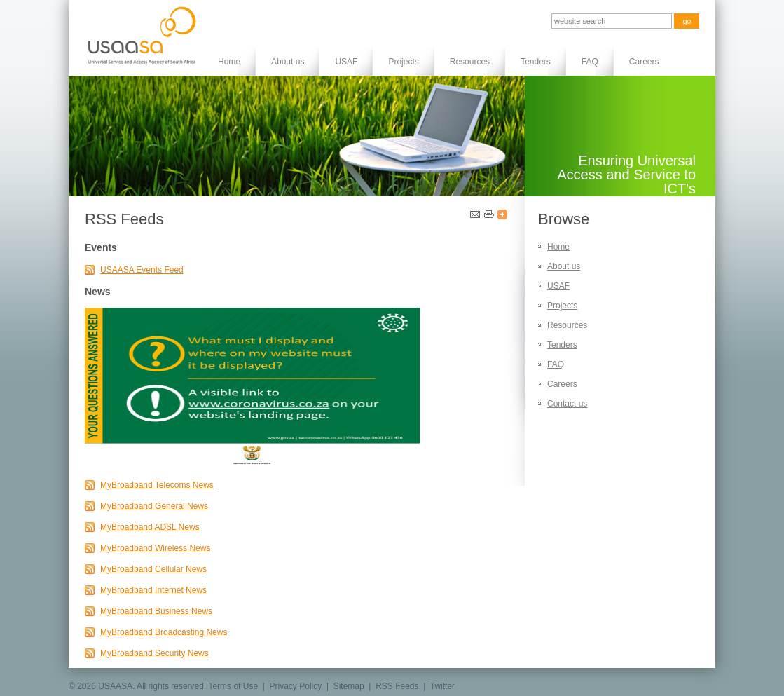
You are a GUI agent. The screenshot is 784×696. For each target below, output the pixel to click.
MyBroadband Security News (154, 653)
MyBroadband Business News (156, 611)
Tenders (536, 62)
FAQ (590, 62)
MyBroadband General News (154, 506)
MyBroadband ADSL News (150, 527)
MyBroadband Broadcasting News (164, 632)
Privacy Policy (296, 686)
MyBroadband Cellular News (153, 569)
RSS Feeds (397, 686)
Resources (470, 62)
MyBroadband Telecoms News (157, 485)
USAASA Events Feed (142, 270)
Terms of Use (233, 686)
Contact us (567, 404)
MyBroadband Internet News (153, 590)
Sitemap (349, 686)
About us (288, 62)
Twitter (442, 686)
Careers (644, 62)
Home (229, 62)
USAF (346, 62)
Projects (403, 62)
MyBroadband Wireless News (155, 548)
